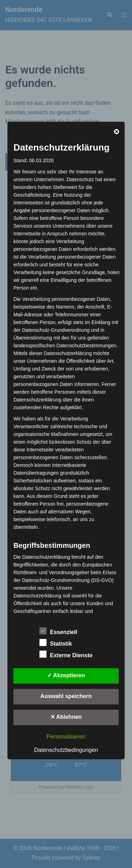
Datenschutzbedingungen (66, 750)
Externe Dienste (66, 654)
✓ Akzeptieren (66, 675)
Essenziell (58, 631)
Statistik (56, 643)
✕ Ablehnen (66, 717)
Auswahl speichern (66, 696)
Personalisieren (66, 737)
